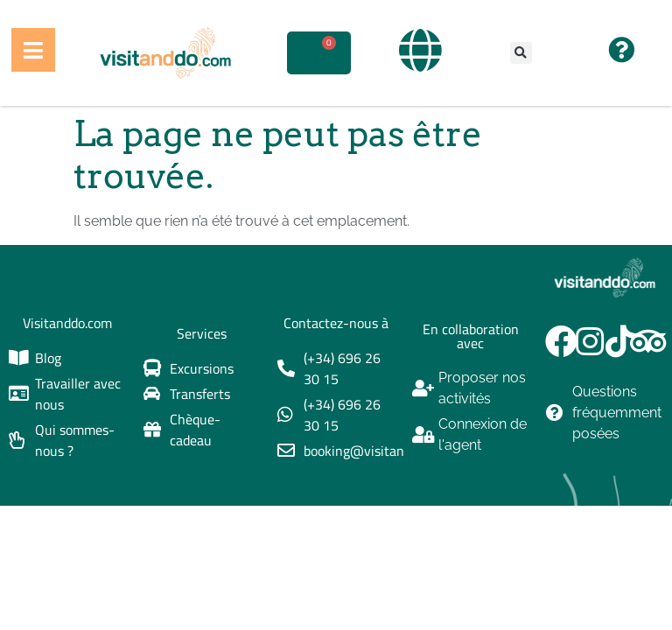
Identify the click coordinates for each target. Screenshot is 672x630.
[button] (521, 53)
